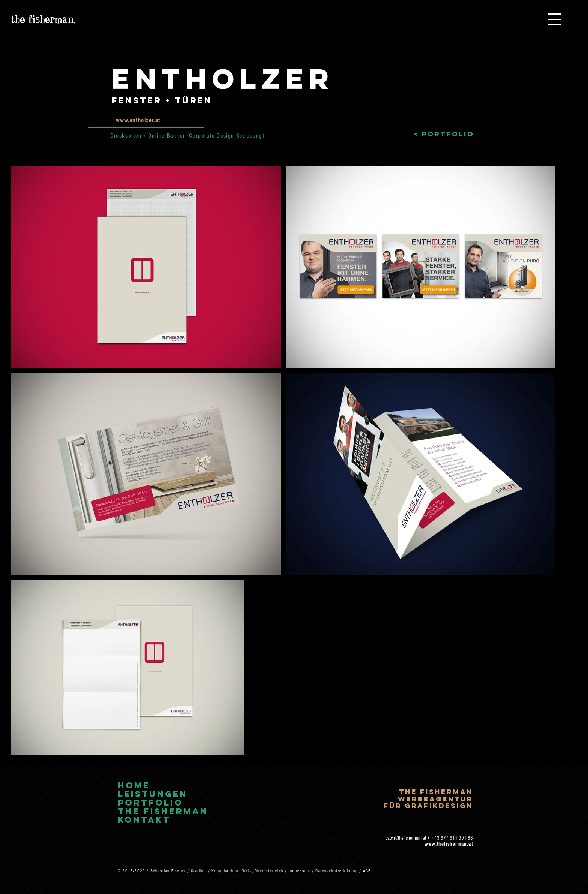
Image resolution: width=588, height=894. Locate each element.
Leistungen (153, 794)
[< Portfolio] (444, 134)
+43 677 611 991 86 (452, 838)
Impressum (300, 871)
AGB (367, 871)
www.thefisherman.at (449, 844)
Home (134, 785)
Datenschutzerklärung (337, 871)
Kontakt (144, 820)
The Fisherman (163, 811)
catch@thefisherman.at (406, 838)
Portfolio (150, 803)
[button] (555, 19)
